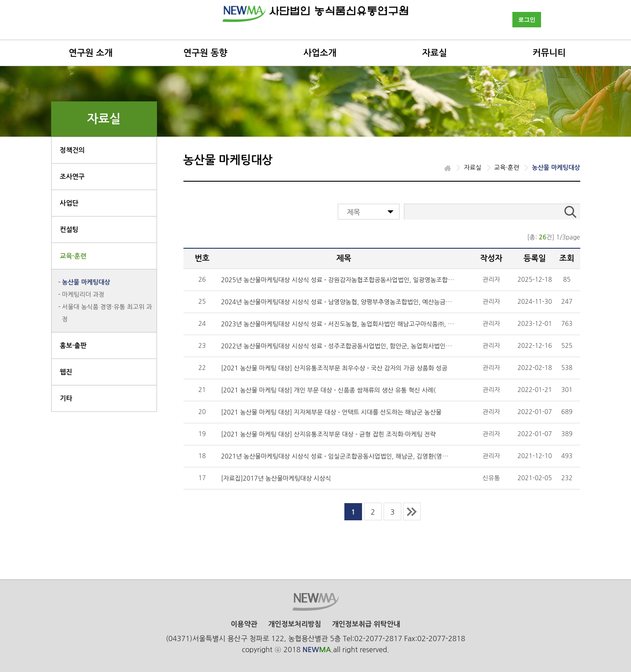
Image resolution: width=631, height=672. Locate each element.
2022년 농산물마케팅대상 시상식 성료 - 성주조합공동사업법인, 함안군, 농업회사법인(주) (338, 346)
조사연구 (72, 177)
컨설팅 (69, 230)
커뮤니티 (549, 53)
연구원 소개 (91, 53)
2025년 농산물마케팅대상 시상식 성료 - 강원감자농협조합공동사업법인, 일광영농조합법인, (341, 280)
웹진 (66, 372)
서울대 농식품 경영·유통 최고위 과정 (107, 313)
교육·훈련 (73, 256)
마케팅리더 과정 (83, 295)
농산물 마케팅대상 (86, 282)
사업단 (69, 203)
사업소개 (320, 53)
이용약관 (244, 624)
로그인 (527, 20)
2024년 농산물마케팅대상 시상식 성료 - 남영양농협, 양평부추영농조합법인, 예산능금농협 (339, 302)
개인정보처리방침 (295, 624)
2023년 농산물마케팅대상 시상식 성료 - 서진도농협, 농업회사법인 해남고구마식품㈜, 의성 (340, 324)
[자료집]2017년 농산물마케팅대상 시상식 (276, 478)
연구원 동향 (205, 53)
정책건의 (72, 150)
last (412, 511)
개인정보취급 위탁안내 (366, 624)
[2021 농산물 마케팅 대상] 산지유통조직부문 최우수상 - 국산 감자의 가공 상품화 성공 (334, 368)
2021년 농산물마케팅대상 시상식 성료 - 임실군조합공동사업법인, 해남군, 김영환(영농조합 (340, 456)
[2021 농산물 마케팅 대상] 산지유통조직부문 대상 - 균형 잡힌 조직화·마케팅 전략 (328, 434)
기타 (66, 398)
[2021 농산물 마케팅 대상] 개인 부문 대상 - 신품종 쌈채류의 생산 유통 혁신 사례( (328, 390)
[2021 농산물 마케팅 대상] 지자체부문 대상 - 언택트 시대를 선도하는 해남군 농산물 (331, 412)
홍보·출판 (73, 345)
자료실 (434, 53)
